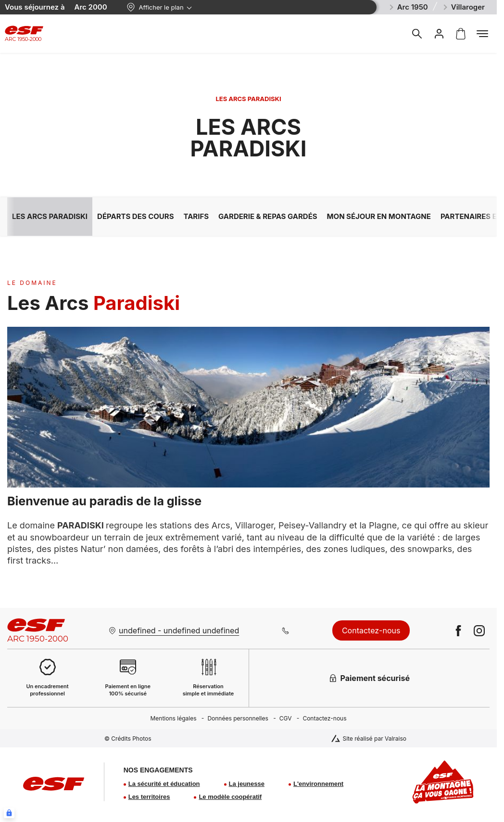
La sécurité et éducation (164, 784)
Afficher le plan (155, 7)
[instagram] (479, 631)
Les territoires (149, 797)
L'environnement (318, 784)
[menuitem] (179, 718)
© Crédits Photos (128, 739)
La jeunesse (247, 784)
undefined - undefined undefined (179, 630)
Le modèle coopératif (230, 797)
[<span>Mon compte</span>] (439, 34)
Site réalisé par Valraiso (374, 739)
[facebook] (459, 631)
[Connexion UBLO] (9, 813)
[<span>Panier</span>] (461, 34)
